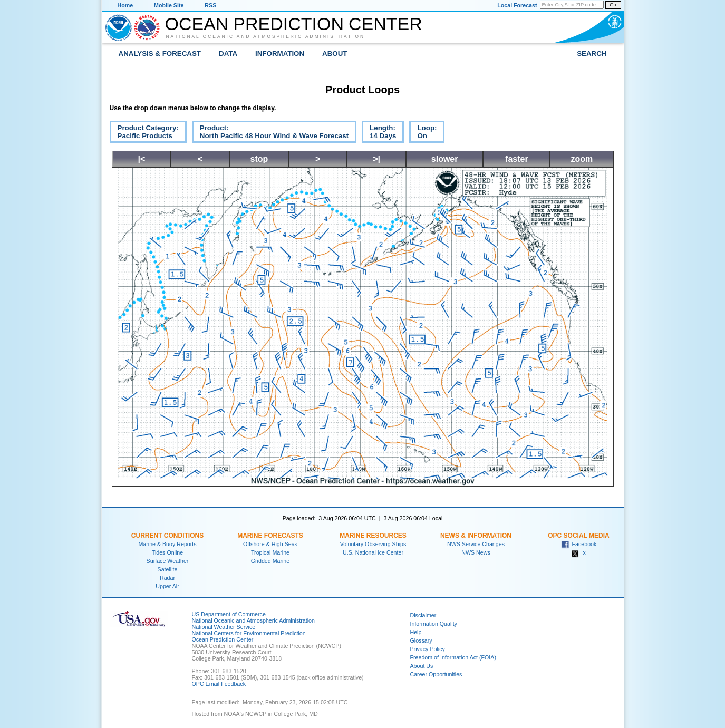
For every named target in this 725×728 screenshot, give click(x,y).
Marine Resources (373, 536)
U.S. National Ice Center (373, 552)
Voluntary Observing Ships (373, 544)
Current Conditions (167, 536)
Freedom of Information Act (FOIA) (453, 657)
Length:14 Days (379, 133)
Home (125, 5)
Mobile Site (169, 5)
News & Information (476, 536)
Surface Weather (168, 561)
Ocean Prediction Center (294, 24)
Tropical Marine (270, 552)
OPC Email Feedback (219, 684)
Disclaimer (423, 615)
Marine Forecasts (270, 536)
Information (280, 54)
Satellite (168, 569)
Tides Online (167, 552)
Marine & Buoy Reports (167, 544)
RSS (210, 5)
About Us (422, 666)
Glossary (421, 640)
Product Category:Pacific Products (144, 133)
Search (592, 54)
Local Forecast (517, 5)
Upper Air (167, 586)
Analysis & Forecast (160, 54)
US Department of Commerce (229, 614)
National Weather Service (224, 627)
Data (228, 54)
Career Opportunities (436, 674)
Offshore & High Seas (270, 544)
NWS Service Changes (476, 544)
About (335, 54)
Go (613, 5)
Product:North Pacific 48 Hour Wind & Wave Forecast (270, 133)
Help (416, 632)
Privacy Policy (428, 649)
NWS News (476, 552)
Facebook (579, 544)
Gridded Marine (270, 561)
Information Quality (434, 624)
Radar (167, 578)
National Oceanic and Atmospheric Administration (266, 36)
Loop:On (423, 133)
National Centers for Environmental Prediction (249, 633)
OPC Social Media (578, 536)
